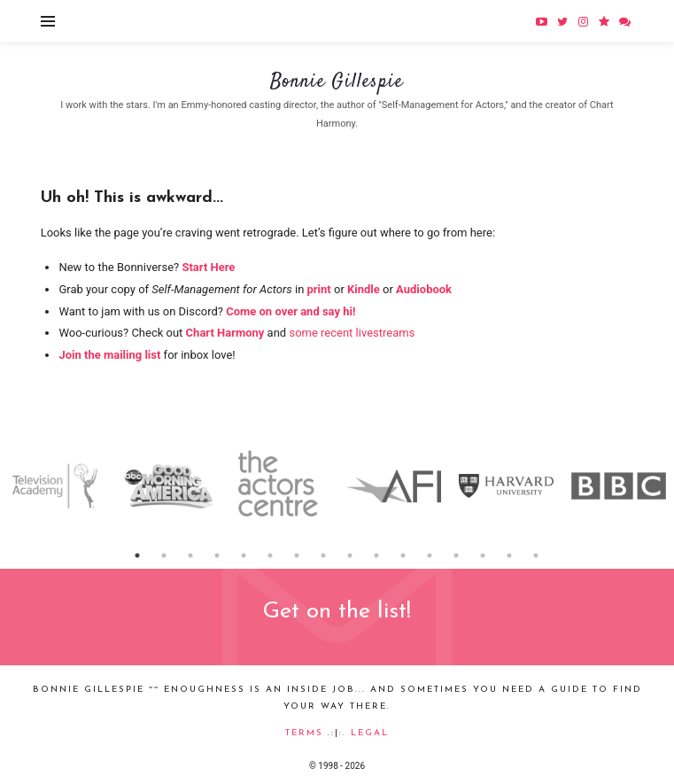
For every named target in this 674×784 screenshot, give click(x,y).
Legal (370, 733)
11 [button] (404, 555)
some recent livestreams (352, 333)
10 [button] (377, 555)
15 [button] (510, 555)
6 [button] (271, 555)
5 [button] (244, 555)
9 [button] (351, 555)
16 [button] (537, 555)
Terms (304, 733)
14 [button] (484, 555)
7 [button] (298, 555)
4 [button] (218, 555)
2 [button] (165, 555)
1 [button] (138, 555)
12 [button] (430, 555)
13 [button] (457, 555)
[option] (56, 486)
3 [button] (191, 555)
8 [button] (324, 555)
